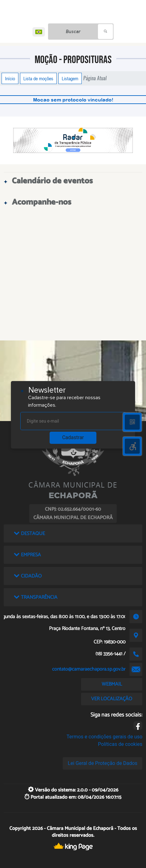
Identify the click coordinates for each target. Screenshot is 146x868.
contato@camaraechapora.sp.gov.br (89, 669)
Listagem (70, 78)
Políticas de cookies (120, 744)
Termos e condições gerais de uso (104, 737)
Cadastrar (73, 437)
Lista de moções (38, 78)
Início (10, 78)
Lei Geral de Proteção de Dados (102, 763)
